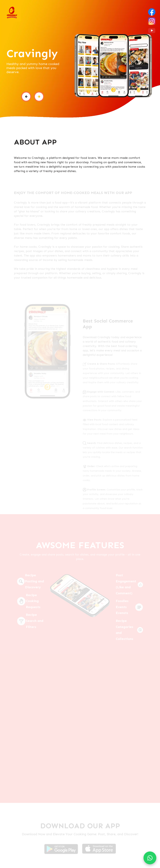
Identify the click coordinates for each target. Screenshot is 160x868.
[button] (26, 97)
